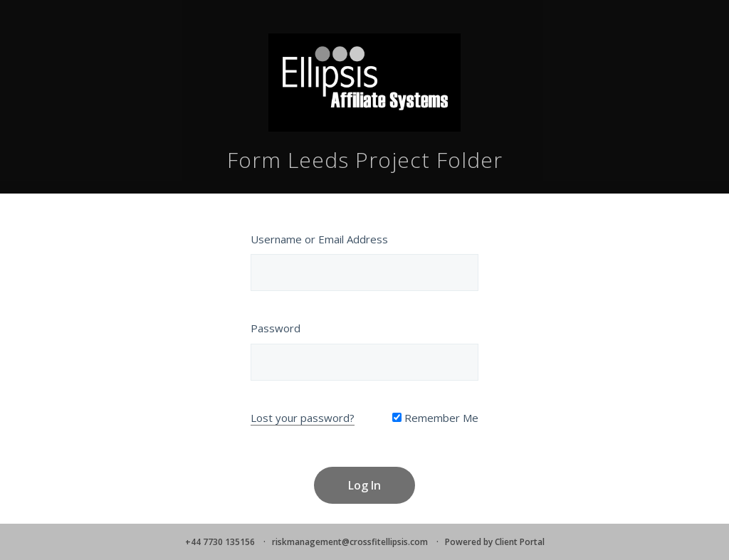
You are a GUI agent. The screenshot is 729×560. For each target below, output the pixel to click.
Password (276, 328)
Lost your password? (303, 418)
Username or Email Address (319, 239)
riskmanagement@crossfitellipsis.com (350, 542)
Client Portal (520, 542)
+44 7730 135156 (220, 542)
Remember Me (435, 418)
